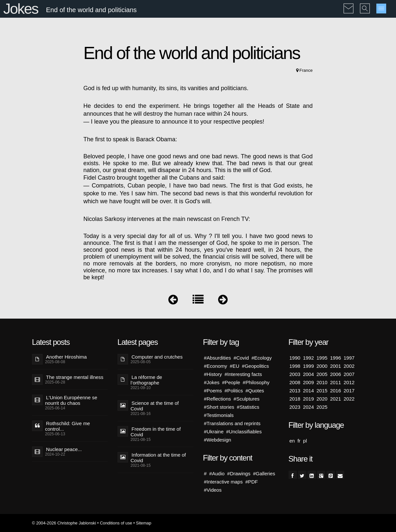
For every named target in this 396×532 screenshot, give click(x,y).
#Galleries (264, 473)
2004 (308, 374)
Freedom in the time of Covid (156, 432)
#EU (234, 366)
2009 (308, 382)
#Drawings (239, 473)
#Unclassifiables (244, 432)
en (292, 441)
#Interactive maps (223, 482)
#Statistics (248, 407)
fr (299, 441)
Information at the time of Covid (158, 458)
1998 (295, 366)
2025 (322, 407)
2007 (349, 374)
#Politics (234, 391)
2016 (336, 391)
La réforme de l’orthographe (146, 380)
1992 (308, 358)
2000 (322, 366)
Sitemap (144, 523)
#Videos (213, 490)
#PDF (252, 482)
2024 (308, 407)
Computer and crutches (157, 357)
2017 (349, 391)
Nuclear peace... (64, 449)
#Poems (213, 391)
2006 (336, 374)
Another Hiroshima (66, 357)
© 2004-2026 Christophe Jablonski (64, 523)
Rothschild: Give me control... (68, 426)
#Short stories (219, 407)
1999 (308, 366)
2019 (308, 399)
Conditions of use (116, 523)
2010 (322, 382)
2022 (349, 399)
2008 (295, 382)
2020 (322, 399)
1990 (295, 358)
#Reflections (218, 399)
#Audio (217, 473)
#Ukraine (214, 432)
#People (231, 382)
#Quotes (255, 391)
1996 (336, 358)
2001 (336, 366)
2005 (322, 374)
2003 (295, 374)
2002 (349, 366)
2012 (349, 382)
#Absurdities (218, 358)
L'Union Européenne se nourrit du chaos (71, 400)
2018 (295, 399)
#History (213, 374)
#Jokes (212, 382)
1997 (349, 358)
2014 (308, 391)
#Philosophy (256, 382)
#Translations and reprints (232, 423)
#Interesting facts (243, 374)
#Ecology (262, 358)
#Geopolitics (256, 366)
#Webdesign (218, 440)
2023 (295, 407)
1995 (322, 358)
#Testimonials (219, 415)
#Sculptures (246, 399)
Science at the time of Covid (155, 406)
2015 (322, 391)
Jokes (21, 9)
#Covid (241, 358)
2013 (295, 391)
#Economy (216, 366)
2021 (336, 399)
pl (305, 441)
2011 (336, 382)
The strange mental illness (75, 377)
